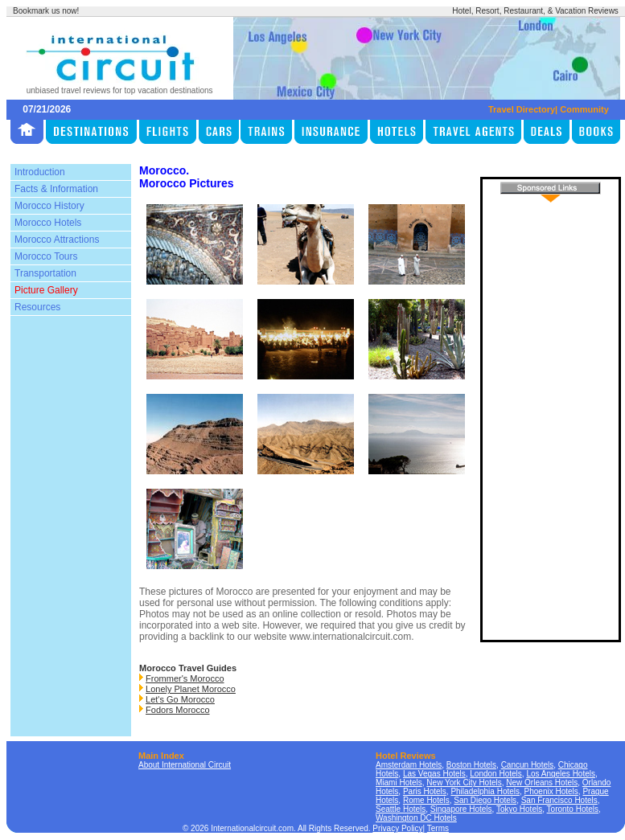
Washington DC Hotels (416, 818)
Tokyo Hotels (519, 809)
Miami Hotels (399, 783)
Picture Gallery (46, 290)
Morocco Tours (46, 256)
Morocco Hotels (48, 223)
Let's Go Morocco (180, 699)
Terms (438, 828)
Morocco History (49, 206)
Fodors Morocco (177, 710)
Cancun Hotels (528, 765)
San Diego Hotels (485, 800)
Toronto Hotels (573, 809)
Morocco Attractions (57, 240)
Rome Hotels (426, 800)
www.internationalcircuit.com (350, 637)
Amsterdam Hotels (409, 765)
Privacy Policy (397, 828)
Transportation (45, 273)
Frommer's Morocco (185, 678)
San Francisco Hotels (559, 800)
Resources (37, 307)
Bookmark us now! (46, 11)
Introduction (40, 172)
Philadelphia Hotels (485, 791)
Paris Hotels (425, 791)
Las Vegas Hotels (434, 774)
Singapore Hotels (461, 809)
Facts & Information (56, 189)
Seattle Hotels (401, 809)
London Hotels (496, 774)
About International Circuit (185, 765)
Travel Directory (522, 109)
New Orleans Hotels (542, 783)
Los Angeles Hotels (561, 774)
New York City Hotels (464, 783)
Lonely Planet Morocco (191, 689)
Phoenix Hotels (551, 791)
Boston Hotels (471, 765)
